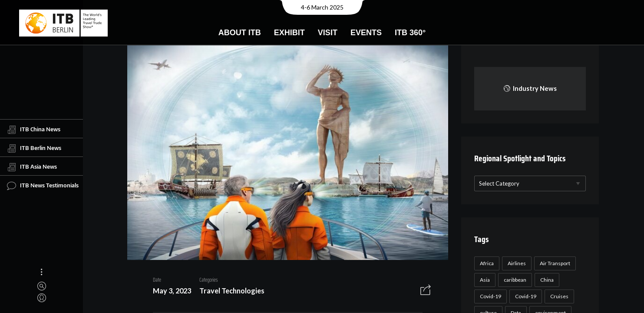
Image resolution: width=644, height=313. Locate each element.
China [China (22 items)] (547, 280)
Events (366, 33)
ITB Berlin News (34, 148)
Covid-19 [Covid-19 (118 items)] (490, 296)
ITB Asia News (32, 167)
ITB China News (34, 130)
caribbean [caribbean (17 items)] (515, 280)
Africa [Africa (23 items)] (487, 263)
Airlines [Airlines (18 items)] (517, 263)
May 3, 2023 (172, 291)
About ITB (240, 33)
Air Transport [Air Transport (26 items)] (555, 263)
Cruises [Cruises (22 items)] (559, 296)
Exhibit (289, 33)
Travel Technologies (232, 291)
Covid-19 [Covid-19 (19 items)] (526, 296)
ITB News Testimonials (43, 186)
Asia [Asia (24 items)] (485, 280)
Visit (328, 33)
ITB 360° (410, 33)
